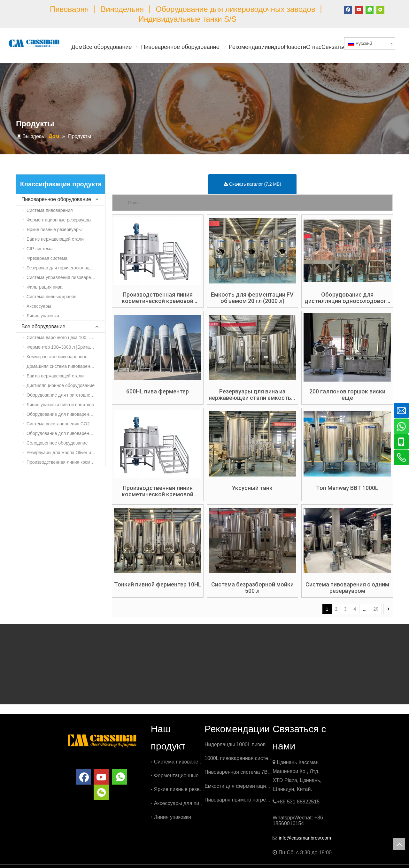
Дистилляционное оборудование (61, 385)
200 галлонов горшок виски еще (347, 395)
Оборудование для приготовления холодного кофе (66, 395)
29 (376, 609)
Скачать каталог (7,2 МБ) (252, 184)
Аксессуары (39, 306)
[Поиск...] (260, 203)
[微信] (380, 9)
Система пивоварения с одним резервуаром (347, 588)
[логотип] (102, 740)
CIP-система (39, 249)
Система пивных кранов (51, 297)
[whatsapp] (370, 9)
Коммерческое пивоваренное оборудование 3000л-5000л (66, 357)
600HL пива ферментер (158, 391)
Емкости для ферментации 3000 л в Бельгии (258, 786)
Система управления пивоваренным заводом (66, 277)
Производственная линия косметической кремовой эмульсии (66, 462)
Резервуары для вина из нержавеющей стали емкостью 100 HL (252, 395)
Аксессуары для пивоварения (189, 803)
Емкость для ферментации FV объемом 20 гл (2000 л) (252, 298)
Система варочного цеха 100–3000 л (65, 337)
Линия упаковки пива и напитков (60, 405)
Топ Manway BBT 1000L (347, 488)
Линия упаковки (43, 316)
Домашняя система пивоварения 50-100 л (66, 366)
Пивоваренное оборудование (56, 199)
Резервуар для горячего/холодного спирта (66, 268)
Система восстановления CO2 (58, 424)
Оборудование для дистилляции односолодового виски (347, 298)
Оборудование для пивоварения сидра (66, 433)
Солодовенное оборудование (57, 443)
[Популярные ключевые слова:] (120, 203)
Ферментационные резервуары (59, 220)
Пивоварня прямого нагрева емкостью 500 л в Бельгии (270, 800)
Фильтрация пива (45, 287)
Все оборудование (43, 326)
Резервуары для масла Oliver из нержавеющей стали (66, 453)
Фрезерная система (47, 258)
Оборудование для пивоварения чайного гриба (66, 414)
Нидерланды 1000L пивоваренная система (255, 744)
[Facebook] (348, 9)
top (399, 844)
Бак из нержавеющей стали (55, 239)
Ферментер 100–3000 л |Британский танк (66, 347)
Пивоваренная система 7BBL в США (248, 772)
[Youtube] (359, 9)
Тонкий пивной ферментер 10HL (158, 585)
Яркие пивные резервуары (54, 229)
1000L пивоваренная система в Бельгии (252, 758)
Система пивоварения (50, 210)
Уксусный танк (252, 488)
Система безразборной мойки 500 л (252, 588)
